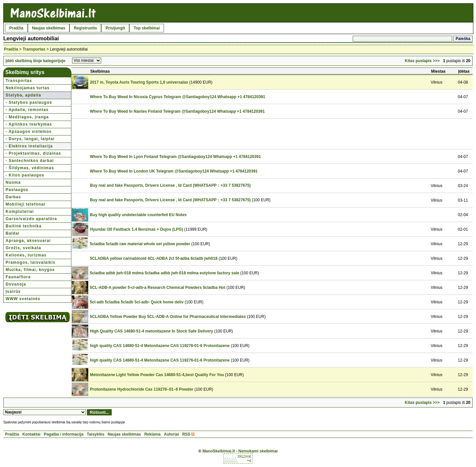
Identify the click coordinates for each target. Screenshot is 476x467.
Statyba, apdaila (23, 95)
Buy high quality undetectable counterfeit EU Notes (138, 215)
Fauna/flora (18, 277)
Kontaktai (32, 434)
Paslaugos (17, 190)
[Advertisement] (209, 134)
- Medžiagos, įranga (27, 117)
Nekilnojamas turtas (28, 88)
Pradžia (16, 28)
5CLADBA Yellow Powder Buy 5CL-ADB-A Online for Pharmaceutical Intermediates (168, 317)
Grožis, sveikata (23, 248)
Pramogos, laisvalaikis (31, 262)
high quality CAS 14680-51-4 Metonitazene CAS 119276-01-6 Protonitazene (160, 346)
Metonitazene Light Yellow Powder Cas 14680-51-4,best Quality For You (157, 375)
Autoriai (171, 434)
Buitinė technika (24, 226)
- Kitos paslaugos (25, 175)
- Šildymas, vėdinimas (30, 168)
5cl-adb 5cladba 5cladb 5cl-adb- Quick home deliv (137, 302)
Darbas (13, 197)
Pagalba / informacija (63, 434)
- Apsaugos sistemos (29, 132)
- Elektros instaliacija (29, 146)
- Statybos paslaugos (29, 102)
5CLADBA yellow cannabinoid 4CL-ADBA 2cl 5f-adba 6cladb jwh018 (154, 258)
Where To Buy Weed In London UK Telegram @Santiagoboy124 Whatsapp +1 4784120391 (174, 171)
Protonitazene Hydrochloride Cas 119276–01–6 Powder (142, 389)
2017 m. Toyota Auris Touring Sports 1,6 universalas (139, 82)
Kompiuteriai (20, 212)
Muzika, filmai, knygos (30, 270)
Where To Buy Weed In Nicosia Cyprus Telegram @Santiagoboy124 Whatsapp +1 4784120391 (178, 97)
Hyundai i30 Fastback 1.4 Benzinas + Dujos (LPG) (137, 229)
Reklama (152, 434)
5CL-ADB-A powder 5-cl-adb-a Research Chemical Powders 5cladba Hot (158, 288)
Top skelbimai (147, 28)
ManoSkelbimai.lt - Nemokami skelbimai (240, 451)
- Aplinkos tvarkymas (29, 124)
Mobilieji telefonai (25, 204)
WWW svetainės (23, 299)
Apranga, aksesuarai (28, 241)
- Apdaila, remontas (27, 110)
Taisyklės (95, 434)
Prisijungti (115, 28)
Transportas (34, 49)
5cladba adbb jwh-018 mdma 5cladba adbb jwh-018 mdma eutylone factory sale (164, 273)
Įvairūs (13, 292)
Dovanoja (16, 284)
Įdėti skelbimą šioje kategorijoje (36, 61)
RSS (186, 434)
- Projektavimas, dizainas (33, 153)
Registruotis (85, 28)
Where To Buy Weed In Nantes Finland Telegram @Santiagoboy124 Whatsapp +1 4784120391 (177, 111)
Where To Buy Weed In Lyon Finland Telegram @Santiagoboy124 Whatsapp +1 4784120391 (175, 157)
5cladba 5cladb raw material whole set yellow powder (140, 244)
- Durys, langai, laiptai (30, 139)
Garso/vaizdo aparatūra (31, 219)
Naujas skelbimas (49, 28)
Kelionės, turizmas (26, 255)
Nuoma (13, 182)
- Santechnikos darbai (30, 161)
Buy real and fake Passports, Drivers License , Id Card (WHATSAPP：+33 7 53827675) (170, 185)
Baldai (13, 233)
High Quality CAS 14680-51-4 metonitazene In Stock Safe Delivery (152, 331)
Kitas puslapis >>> (422, 61)
